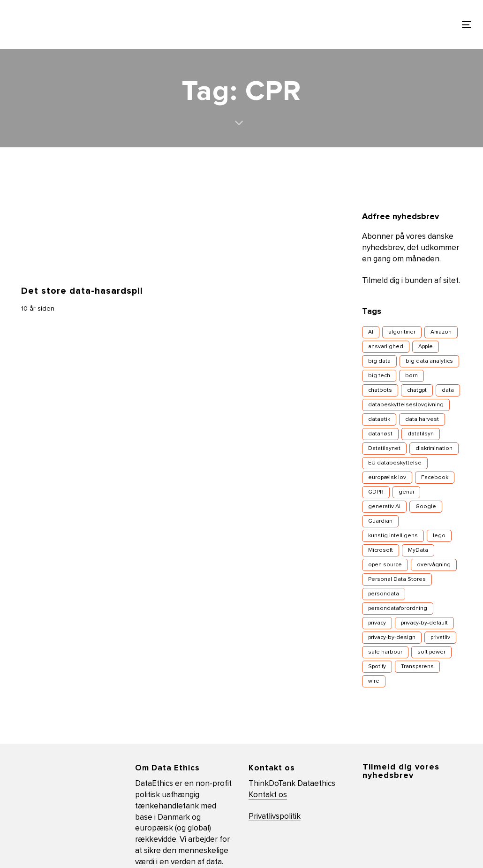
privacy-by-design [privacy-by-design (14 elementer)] (392, 638)
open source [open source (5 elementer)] (385, 565)
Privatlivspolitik (275, 817)
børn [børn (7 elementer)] (411, 376)
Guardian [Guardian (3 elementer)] (380, 521)
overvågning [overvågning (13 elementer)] (434, 565)
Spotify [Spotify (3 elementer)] (377, 667)
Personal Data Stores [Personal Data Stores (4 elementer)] (397, 579)
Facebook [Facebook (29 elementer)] (435, 478)
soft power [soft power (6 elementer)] (431, 652)
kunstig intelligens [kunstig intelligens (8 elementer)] (393, 536)
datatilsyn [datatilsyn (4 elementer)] (421, 434)
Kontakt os (268, 795)
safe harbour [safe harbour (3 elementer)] (385, 652)
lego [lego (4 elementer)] (439, 536)
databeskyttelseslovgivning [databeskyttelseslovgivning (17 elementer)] (406, 405)
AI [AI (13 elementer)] (371, 332)
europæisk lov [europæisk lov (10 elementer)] (387, 478)
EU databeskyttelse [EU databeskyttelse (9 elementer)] (395, 463)
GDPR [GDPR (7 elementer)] (376, 492)
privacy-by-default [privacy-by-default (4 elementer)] (424, 623)
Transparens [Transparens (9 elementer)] (417, 667)
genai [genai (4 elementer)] (406, 492)
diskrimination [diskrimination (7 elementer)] (434, 449)
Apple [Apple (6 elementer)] (426, 347)
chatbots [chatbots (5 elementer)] (380, 390)
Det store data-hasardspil (82, 291)
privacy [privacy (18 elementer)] (377, 623)
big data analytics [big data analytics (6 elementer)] (429, 361)
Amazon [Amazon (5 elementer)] (441, 332)
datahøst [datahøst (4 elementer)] (380, 434)
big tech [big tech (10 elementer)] (379, 376)
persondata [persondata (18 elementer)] (384, 594)
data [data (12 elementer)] (448, 390)
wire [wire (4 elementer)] (374, 681)
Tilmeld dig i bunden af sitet (410, 281)
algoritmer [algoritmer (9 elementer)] (402, 332)
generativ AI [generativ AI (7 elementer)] (384, 507)
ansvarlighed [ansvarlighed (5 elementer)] (386, 347)
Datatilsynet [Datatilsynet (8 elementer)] (384, 449)
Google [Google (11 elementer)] (426, 507)
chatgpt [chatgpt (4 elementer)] (417, 390)
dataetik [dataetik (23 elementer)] (379, 419)
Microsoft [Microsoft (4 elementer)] (381, 550)
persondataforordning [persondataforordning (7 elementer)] (398, 609)
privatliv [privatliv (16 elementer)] (440, 638)
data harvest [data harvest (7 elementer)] (422, 419)
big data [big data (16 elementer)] (379, 361)
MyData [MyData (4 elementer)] (418, 550)
